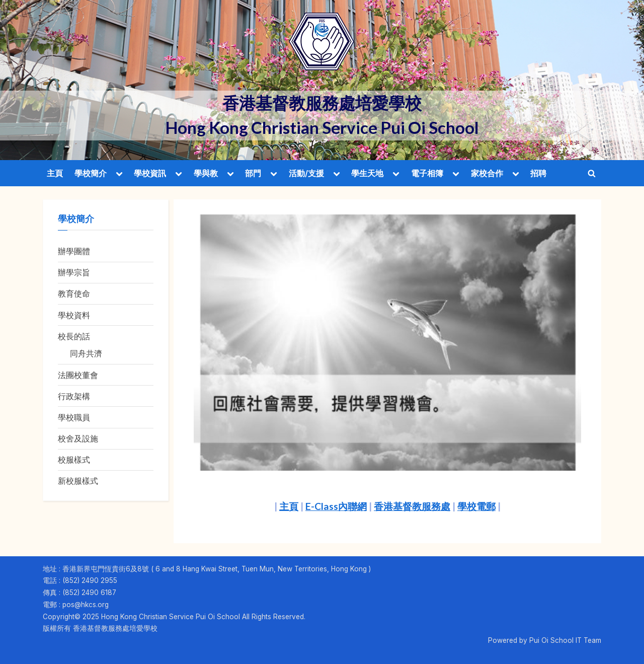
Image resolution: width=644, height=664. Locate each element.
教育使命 (74, 293)
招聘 (538, 173)
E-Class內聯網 (336, 506)
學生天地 (367, 173)
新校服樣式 (78, 481)
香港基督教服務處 (412, 506)
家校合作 (487, 173)
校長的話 (74, 336)
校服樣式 (74, 460)
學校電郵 (476, 506)
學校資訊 (150, 173)
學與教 (206, 173)
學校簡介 (91, 173)
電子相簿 (427, 173)
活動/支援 (306, 173)
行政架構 (74, 396)
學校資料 (74, 315)
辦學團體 (74, 251)
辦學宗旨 (74, 272)
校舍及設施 (78, 438)
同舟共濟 (86, 353)
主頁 (55, 173)
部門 (253, 173)
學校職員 (74, 417)
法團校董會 (78, 375)
